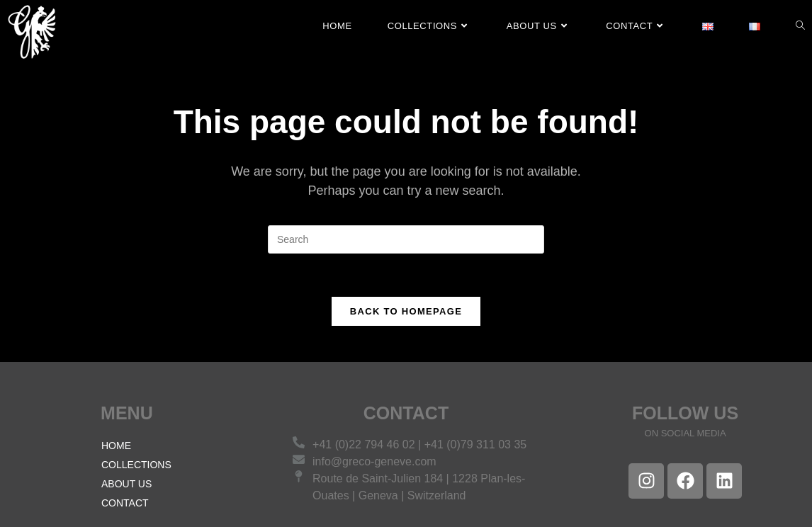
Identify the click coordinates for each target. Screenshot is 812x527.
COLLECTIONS (136, 465)
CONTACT (125, 503)
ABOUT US (126, 484)
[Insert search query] (406, 239)
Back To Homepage (406, 311)
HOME (116, 446)
